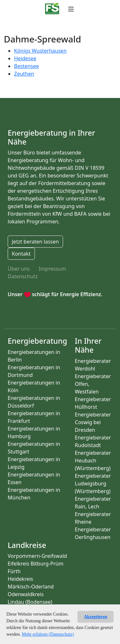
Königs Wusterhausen (40, 51)
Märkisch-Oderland (31, 587)
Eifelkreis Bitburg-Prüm (36, 564)
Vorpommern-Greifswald (37, 556)
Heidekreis (20, 579)
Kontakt (21, 254)
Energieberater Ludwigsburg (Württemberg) (93, 483)
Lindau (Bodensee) (30, 602)
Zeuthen (24, 74)
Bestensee (27, 66)
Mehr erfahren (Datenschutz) (48, 634)
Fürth (14, 571)
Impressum (52, 269)
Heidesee (25, 58)
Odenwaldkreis (26, 594)
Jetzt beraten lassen (35, 242)
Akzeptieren (96, 617)
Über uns (19, 269)
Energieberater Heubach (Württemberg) (93, 461)
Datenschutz (23, 276)
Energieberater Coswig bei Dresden (93, 422)
